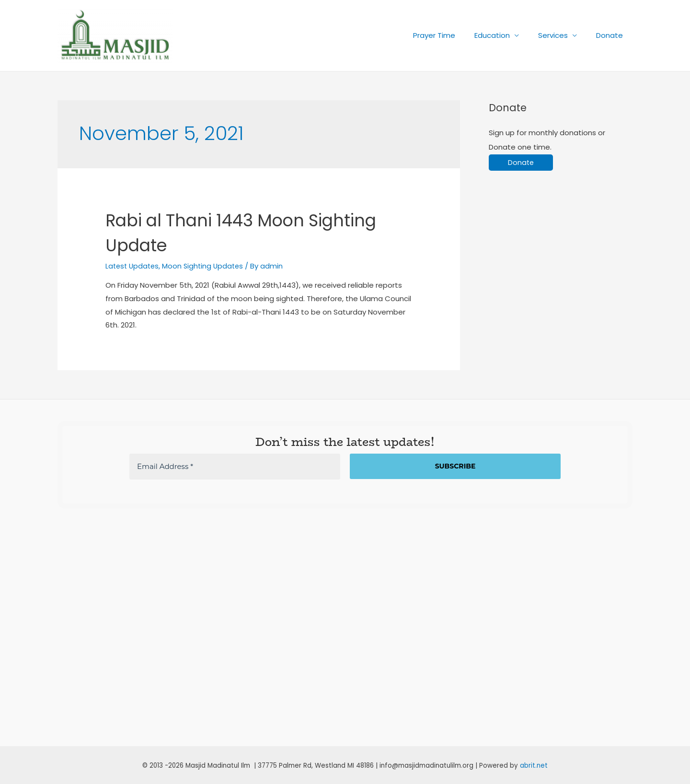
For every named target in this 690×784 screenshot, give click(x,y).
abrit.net (534, 765)
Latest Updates (133, 266)
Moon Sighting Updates (207, 266)
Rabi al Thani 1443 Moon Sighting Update (219, 232)
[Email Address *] (235, 466)
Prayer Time (451, 35)
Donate (612, 35)
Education (504, 35)
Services (560, 35)
